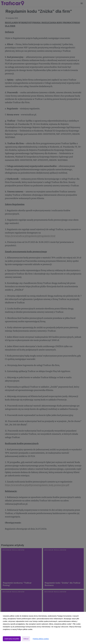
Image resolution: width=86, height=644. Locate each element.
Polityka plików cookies (41, 639)
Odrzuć (26, 639)
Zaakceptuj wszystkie (12, 639)
